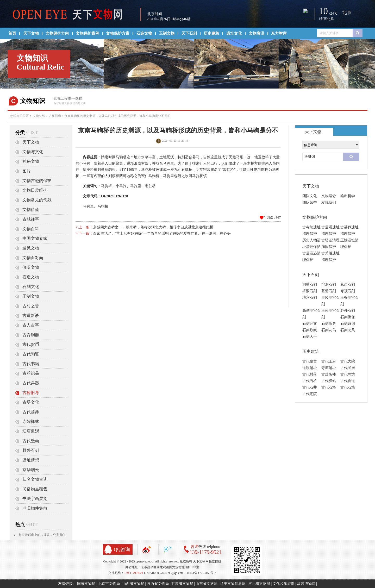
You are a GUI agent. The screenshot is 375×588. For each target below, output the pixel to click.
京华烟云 (31, 470)
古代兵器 (31, 383)
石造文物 (144, 33)
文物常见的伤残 (37, 200)
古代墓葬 (31, 412)
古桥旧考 (55, 116)
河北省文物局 (259, 584)
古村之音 (31, 306)
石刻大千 (310, 337)
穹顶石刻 (348, 291)
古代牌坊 (348, 374)
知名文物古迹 (35, 479)
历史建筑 (211, 33)
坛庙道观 (31, 431)
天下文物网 (70, 15)
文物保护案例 (87, 33)
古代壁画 (31, 441)
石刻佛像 (348, 317)
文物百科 (31, 229)
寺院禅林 (31, 421)
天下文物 (31, 33)
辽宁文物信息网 (233, 584)
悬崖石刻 (348, 284)
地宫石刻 (310, 298)
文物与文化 (33, 152)
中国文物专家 (35, 238)
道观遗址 (310, 368)
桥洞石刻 (310, 291)
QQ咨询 (122, 549)
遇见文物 (31, 248)
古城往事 (31, 219)
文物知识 (39, 116)
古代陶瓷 (31, 354)
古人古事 (31, 325)
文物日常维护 (35, 190)
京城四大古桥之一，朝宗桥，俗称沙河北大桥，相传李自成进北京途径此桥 (153, 227)
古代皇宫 (310, 361)
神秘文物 (31, 161)
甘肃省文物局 (182, 584)
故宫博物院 (306, 584)
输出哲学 (348, 196)
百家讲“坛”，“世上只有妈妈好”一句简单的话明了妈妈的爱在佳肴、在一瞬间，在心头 (162, 233)
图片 (27, 171)
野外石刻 (31, 450)
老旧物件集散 (35, 508)
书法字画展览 (35, 499)
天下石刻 (189, 33)
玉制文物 (167, 33)
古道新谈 (31, 315)
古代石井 (310, 387)
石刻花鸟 (329, 330)
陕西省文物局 (158, 584)
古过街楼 (329, 374)
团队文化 (310, 196)
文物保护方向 (57, 33)
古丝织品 (31, 373)
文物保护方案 (118, 33)
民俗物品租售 (35, 489)
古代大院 (348, 361)
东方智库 (279, 33)
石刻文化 (31, 287)
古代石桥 (310, 381)
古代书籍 (31, 364)
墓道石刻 (329, 291)
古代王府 (329, 361)
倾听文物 (31, 267)
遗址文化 (234, 33)
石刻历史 (329, 324)
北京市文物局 (109, 584)
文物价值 (31, 209)
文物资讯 (257, 33)
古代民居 (348, 368)
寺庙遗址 (329, 368)
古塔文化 (31, 402)
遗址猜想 (31, 460)
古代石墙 (348, 387)
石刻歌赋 (310, 330)
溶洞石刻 (329, 284)
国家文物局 (86, 584)
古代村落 (310, 374)
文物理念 (329, 196)
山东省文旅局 (207, 584)
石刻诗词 (348, 324)
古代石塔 (329, 387)
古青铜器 (31, 335)
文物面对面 (33, 258)
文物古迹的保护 (37, 181)
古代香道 (348, 381)
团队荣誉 (310, 202)
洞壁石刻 (310, 284)
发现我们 (329, 202)
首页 (12, 33)
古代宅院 (310, 394)
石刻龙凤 (348, 330)
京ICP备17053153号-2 (201, 573)
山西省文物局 (133, 584)
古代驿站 (329, 381)
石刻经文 (310, 324)
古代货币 (31, 344)
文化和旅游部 (284, 584)
